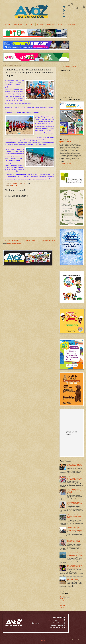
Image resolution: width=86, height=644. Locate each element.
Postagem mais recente (11, 240)
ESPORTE (51, 25)
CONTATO (72, 25)
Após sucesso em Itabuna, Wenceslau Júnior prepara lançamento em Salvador (73, 541)
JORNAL (62, 25)
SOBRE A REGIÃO (66, 142)
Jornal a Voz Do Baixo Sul (69, 66)
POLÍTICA (30, 25)
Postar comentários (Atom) (14, 244)
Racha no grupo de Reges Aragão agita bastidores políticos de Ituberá (75, 491)
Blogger (43, 641)
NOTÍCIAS (18, 25)
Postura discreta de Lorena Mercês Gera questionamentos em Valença (74, 503)
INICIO (8, 25)
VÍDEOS (40, 25)
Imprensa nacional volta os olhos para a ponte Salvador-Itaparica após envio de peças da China (75, 554)
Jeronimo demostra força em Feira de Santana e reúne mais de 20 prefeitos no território (74, 478)
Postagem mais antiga (48, 240)
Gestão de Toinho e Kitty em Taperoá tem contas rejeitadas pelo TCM (74, 466)
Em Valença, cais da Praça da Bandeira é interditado (74, 579)
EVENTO (62, 601)
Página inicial (30, 240)
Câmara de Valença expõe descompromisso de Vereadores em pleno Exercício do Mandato (75, 529)
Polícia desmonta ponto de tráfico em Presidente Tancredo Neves (74, 516)
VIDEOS (62, 607)
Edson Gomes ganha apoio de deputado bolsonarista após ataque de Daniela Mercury (74, 567)
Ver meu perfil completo (65, 164)
